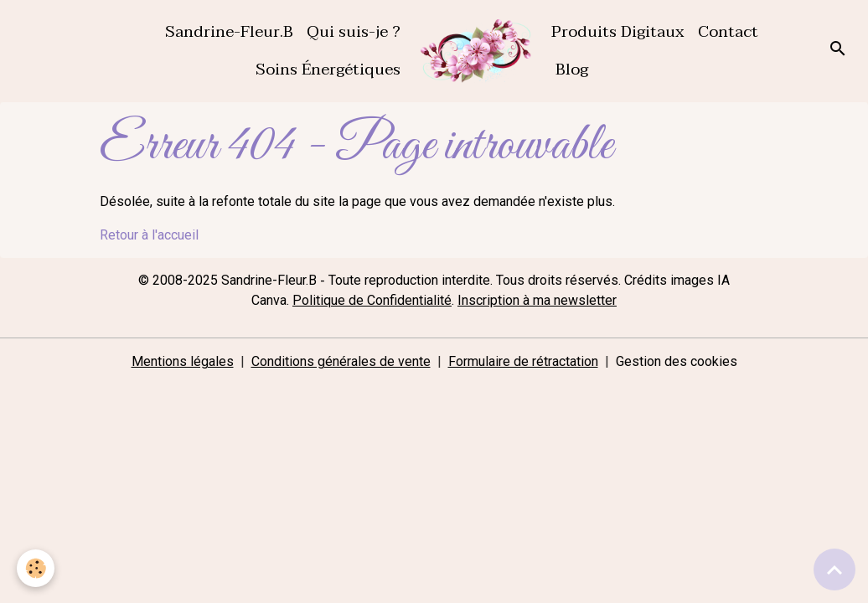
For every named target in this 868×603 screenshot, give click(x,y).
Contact (728, 31)
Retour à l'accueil (149, 235)
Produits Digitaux (618, 31)
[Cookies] (36, 568)
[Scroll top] (834, 569)
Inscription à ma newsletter (537, 300)
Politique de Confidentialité (372, 300)
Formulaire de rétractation (523, 361)
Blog (570, 69)
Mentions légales (183, 361)
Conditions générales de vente (341, 361)
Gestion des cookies (677, 361)
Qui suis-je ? (354, 31)
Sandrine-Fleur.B (227, 31)
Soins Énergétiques (326, 69)
